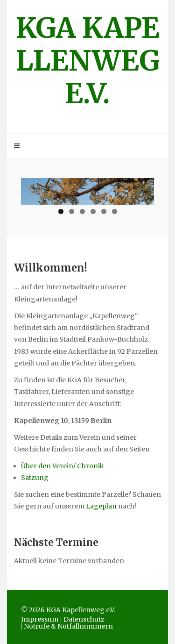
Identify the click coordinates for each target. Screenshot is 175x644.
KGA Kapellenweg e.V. (88, 61)
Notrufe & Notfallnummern (68, 626)
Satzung (35, 478)
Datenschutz (84, 619)
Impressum (40, 619)
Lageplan (102, 506)
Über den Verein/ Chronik (63, 466)
